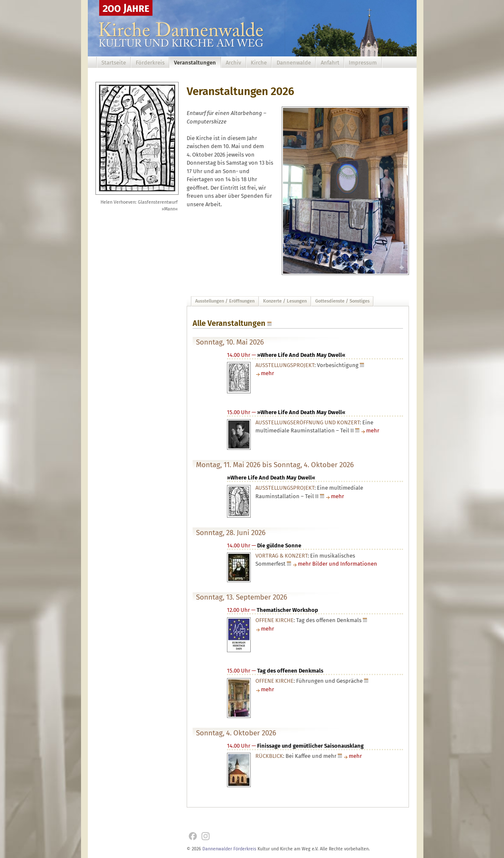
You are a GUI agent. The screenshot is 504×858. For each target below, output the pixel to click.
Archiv (233, 63)
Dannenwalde (294, 63)
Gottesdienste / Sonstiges (342, 301)
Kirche (259, 63)
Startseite (114, 63)
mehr (267, 373)
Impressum (363, 63)
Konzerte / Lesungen (285, 301)
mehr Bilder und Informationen (337, 564)
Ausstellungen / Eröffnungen (225, 301)
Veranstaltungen (195, 63)
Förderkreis (150, 63)
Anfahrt (330, 63)
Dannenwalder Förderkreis (229, 849)
